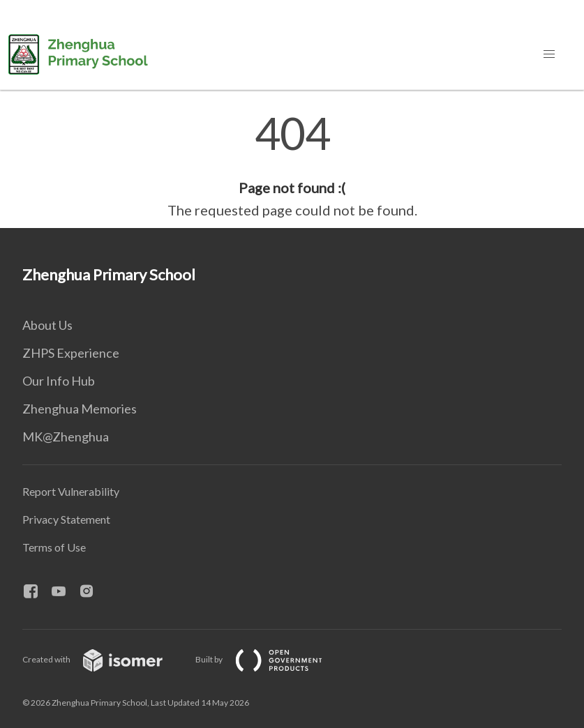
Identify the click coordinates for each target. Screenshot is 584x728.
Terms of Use (54, 547)
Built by (270, 659)
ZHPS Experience (71, 353)
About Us (47, 325)
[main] (292, 166)
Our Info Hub (59, 381)
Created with (104, 659)
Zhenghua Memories (80, 409)
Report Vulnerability (71, 491)
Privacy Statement (66, 519)
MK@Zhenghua (66, 437)
